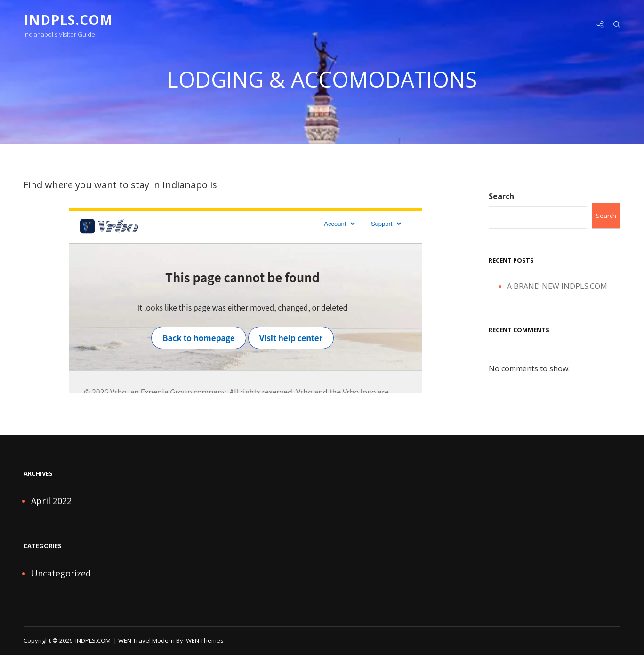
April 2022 (51, 502)
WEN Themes (205, 641)
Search (501, 197)
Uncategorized (61, 574)
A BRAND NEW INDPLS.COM (557, 288)
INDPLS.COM (68, 20)
